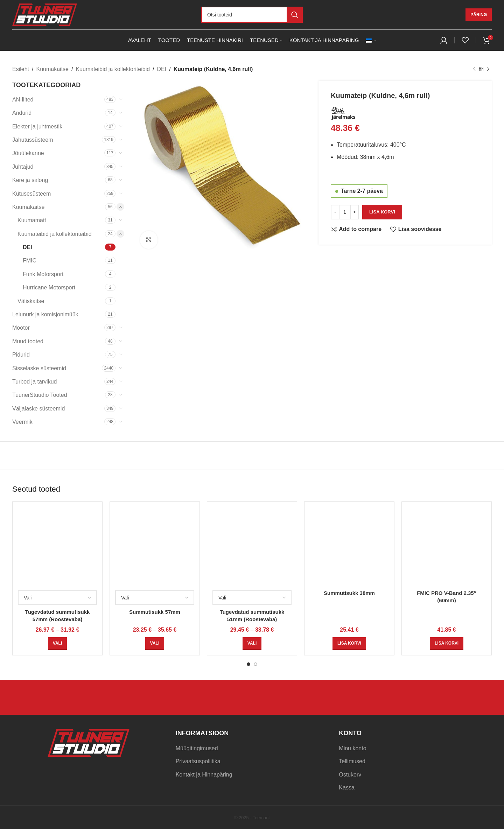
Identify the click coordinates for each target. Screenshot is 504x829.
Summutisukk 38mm (349, 593)
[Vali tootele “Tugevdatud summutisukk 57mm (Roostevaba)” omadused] (57, 644)
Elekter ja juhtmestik (37, 127)
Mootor (21, 328)
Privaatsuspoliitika (198, 761)
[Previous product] (474, 69)
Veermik (22, 422)
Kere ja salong (30, 180)
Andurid (22, 113)
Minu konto (352, 748)
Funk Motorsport (43, 274)
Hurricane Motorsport (49, 287)
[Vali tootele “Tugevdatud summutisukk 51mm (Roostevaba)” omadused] (252, 644)
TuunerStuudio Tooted (40, 395)
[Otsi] (252, 15)
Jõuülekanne (28, 153)
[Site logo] (45, 14)
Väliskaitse (31, 301)
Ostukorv (350, 775)
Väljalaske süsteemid (38, 409)
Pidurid (21, 355)
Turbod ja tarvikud (34, 382)
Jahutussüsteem (33, 140)
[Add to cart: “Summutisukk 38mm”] (349, 644)
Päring (479, 15)
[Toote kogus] (345, 212)
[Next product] (488, 69)
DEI (162, 69)
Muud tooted (28, 341)
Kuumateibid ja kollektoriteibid (113, 69)
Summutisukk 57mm (155, 612)
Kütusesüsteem (31, 194)
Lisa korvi (382, 212)
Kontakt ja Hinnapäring (204, 775)
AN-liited (23, 100)
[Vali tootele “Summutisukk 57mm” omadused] (155, 644)
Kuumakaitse (52, 69)
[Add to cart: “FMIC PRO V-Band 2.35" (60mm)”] (447, 644)
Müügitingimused (197, 748)
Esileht (21, 69)
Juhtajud (23, 167)
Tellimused (352, 761)
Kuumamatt (32, 220)
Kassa (346, 788)
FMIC (30, 261)
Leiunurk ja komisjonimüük (45, 314)
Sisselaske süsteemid (39, 368)
